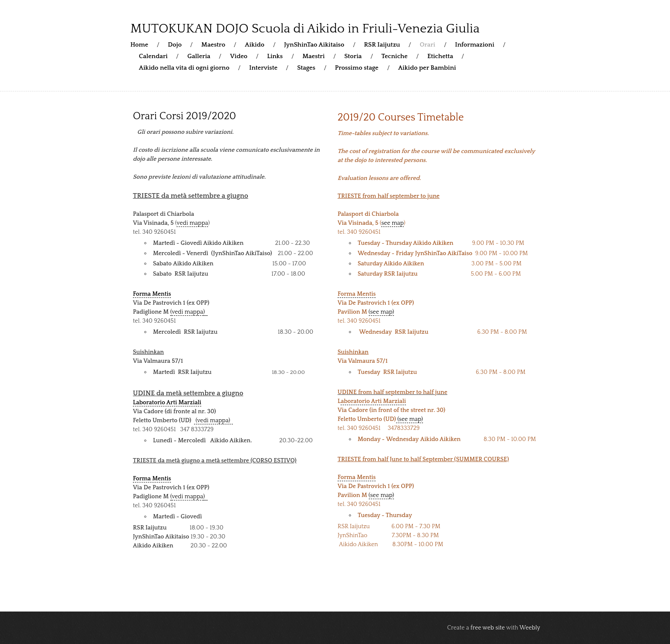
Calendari (153, 56)
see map (392, 223)
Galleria (199, 56)
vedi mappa (192, 223)
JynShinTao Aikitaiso (314, 45)
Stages (306, 68)
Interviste (263, 68)
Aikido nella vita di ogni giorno (184, 68)
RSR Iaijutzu (382, 45)
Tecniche (395, 56)
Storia (353, 56)
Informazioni (475, 45)
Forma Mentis (152, 294)
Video (239, 56)
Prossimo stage (357, 68)
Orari (428, 45)
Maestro (213, 45)
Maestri (314, 56)
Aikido (255, 45)
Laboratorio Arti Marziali (167, 403)
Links (275, 56)
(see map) (382, 312)
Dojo (175, 45)
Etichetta (440, 56)
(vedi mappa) (213, 421)
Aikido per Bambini (427, 68)
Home (139, 45)
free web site (488, 628)
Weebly (530, 628)
